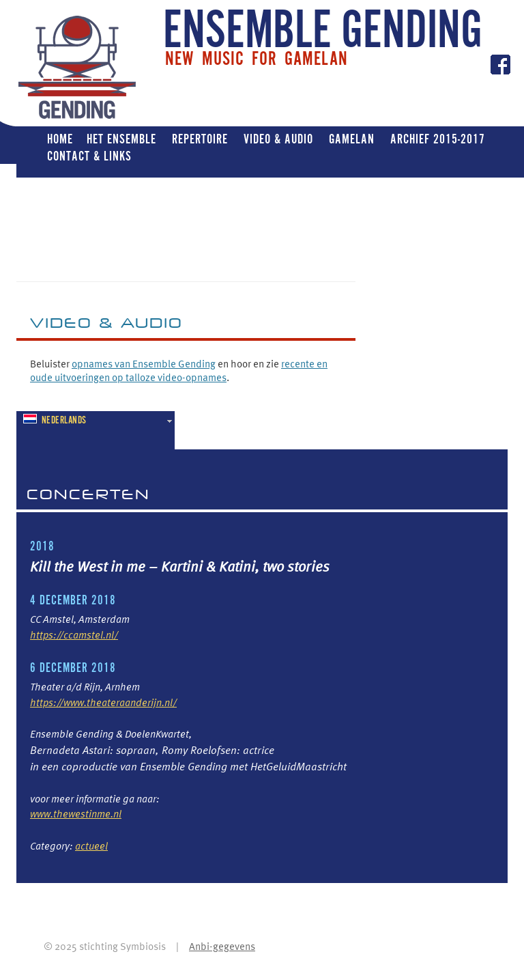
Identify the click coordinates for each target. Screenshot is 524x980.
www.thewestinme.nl (76, 813)
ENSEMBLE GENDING (323, 32)
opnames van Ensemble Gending (144, 363)
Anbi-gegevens (222, 946)
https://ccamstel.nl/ (74, 634)
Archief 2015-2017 (438, 139)
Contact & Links (89, 156)
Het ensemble (121, 139)
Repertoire (200, 139)
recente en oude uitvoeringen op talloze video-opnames (179, 370)
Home (60, 139)
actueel (91, 845)
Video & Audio (278, 139)
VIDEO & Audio (106, 322)
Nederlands (55, 420)
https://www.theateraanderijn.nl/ (103, 702)
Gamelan (352, 139)
